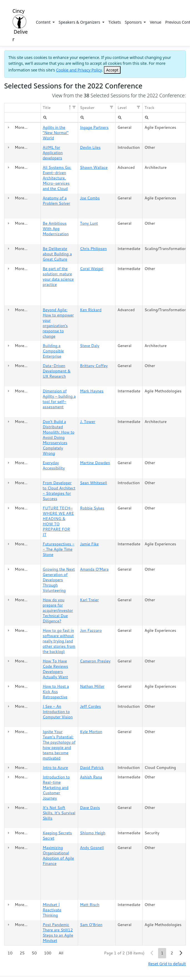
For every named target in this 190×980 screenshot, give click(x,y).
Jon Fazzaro (91, 630)
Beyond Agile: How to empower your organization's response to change (58, 323)
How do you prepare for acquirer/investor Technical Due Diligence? (58, 610)
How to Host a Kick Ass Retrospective (56, 692)
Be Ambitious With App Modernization (56, 229)
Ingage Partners (94, 127)
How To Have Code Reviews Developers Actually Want (55, 669)
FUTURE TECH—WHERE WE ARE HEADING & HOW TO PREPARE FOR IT (58, 521)
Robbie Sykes (92, 508)
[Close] (112, 70)
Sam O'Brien (91, 925)
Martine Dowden (95, 463)
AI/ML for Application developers (53, 153)
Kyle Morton (91, 732)
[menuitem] (45, 117)
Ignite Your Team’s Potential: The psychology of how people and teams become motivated (59, 745)
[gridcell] (9, 133)
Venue (155, 22)
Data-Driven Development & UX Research (57, 371)
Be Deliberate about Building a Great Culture (57, 254)
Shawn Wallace (94, 167)
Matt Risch (90, 905)
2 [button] (172, 953)
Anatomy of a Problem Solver (57, 201)
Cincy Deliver (20, 25)
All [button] (61, 953)
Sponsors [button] (134, 22)
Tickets (115, 22)
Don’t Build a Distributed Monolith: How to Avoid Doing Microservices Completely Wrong (59, 437)
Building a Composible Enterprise (53, 351)
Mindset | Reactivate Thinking (52, 910)
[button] (74, 107)
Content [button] (44, 22)
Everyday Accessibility (54, 465)
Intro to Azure (55, 768)
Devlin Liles (90, 147)
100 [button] (48, 953)
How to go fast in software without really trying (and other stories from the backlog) (59, 641)
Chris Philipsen (93, 249)
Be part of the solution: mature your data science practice (58, 277)
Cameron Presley (95, 661)
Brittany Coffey (94, 366)
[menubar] (45, 117)
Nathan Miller (92, 686)
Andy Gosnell (92, 848)
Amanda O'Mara (94, 569)
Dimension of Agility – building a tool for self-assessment (59, 399)
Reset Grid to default (167, 964)
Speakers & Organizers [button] (80, 22)
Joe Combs (90, 198)
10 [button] (10, 953)
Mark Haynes (92, 391)
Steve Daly (90, 346)
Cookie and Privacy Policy (79, 70)
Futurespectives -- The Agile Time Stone (59, 549)
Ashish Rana (91, 777)
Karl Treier (89, 600)
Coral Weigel (92, 269)
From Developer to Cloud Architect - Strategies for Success (59, 491)
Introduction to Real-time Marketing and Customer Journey (56, 788)
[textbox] (59, 117)
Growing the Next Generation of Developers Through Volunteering (59, 580)
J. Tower (88, 422)
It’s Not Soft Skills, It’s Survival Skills (59, 813)
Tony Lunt (89, 223)
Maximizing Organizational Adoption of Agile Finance (58, 856)
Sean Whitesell (94, 483)
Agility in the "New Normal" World (56, 133)
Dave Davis (90, 808)
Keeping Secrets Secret (57, 836)
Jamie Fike (89, 544)
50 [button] (34, 953)
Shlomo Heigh (93, 833)
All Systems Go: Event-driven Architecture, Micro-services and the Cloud (57, 178)
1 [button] (162, 953)
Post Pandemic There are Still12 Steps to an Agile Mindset (58, 933)
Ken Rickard (91, 310)
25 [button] (22, 953)
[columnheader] (27, 108)
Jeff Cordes (90, 706)
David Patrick (92, 768)
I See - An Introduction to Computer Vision (58, 712)
